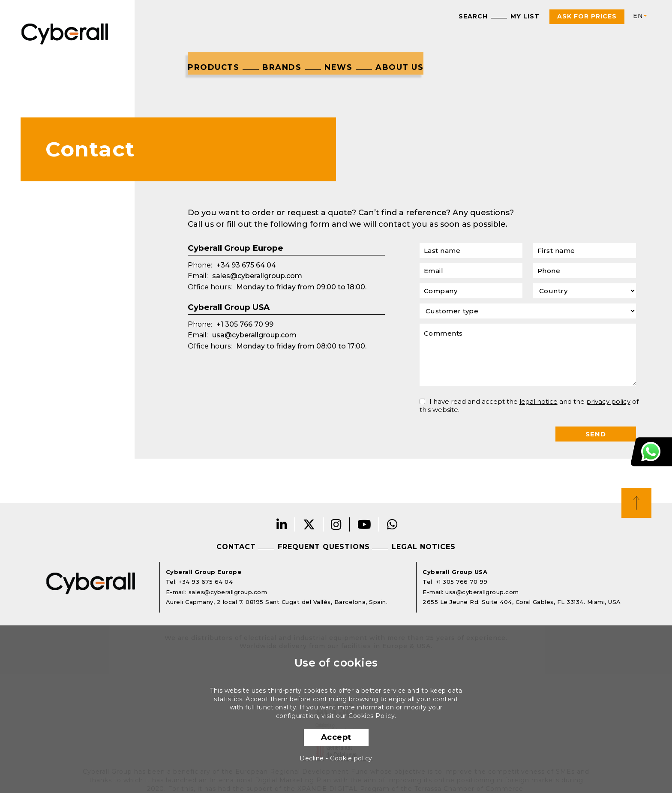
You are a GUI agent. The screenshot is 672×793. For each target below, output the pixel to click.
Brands (282, 67)
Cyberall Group (65, 33)
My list (525, 16)
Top (636, 503)
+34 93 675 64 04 (246, 265)
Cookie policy (351, 758)
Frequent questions (324, 547)
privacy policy (608, 401)
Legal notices (424, 547)
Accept (336, 737)
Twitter (309, 524)
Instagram (336, 524)
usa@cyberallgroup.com (254, 335)
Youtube (364, 524)
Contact (236, 547)
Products (213, 67)
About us (399, 67)
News (338, 67)
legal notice (538, 401)
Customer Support (651, 452)
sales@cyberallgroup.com (257, 276)
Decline (312, 758)
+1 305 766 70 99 (245, 324)
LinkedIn (282, 524)
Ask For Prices (587, 16)
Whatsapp (393, 524)
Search (473, 16)
